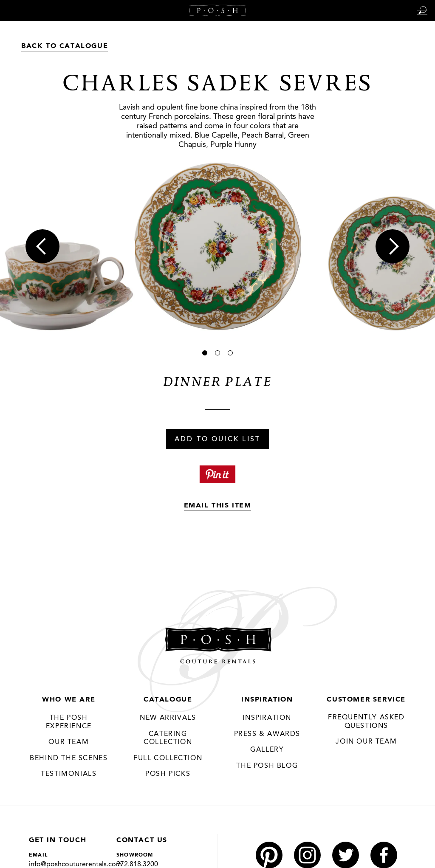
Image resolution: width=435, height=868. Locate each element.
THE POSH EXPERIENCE (69, 722)
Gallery (267, 750)
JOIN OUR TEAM (366, 742)
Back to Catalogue (65, 46)
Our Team (69, 742)
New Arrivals (168, 718)
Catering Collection (168, 738)
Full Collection (168, 758)
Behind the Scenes (69, 758)
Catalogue (168, 700)
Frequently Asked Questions (366, 722)
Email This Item (218, 506)
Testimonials (69, 774)
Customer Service (366, 700)
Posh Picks (168, 774)
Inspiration (267, 700)
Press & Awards (267, 734)
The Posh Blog (267, 766)
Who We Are (69, 700)
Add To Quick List (217, 440)
